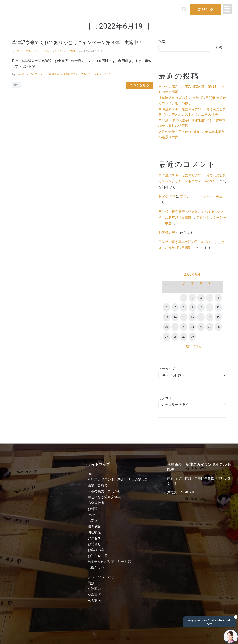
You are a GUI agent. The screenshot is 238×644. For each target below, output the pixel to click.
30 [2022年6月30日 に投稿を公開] (192, 337)
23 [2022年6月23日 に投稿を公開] (192, 327)
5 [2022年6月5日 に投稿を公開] (218, 298)
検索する (179, 639)
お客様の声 (167, 196)
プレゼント (41, 81)
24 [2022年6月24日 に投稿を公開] (201, 327)
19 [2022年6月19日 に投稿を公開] (218, 317)
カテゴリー (167, 398)
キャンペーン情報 (65, 58)
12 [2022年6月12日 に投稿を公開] (218, 307)
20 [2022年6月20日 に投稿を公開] (166, 327)
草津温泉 (54, 81)
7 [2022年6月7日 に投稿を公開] (175, 307)
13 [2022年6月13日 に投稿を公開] (166, 317)
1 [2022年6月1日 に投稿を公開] (184, 298)
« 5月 (187, 347)
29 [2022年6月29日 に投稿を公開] (184, 337)
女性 (136, 637)
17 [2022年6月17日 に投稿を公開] (201, 317)
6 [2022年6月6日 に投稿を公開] (166, 307)
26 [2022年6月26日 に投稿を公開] (218, 327)
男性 (104, 637)
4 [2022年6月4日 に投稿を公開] (210, 298)
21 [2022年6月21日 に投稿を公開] (175, 327)
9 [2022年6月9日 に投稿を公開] (192, 307)
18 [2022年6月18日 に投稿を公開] (210, 317)
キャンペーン (26, 81)
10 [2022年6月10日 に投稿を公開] (201, 307)
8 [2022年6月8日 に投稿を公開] (184, 307)
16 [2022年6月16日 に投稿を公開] (192, 317)
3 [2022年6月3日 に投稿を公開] (201, 298)
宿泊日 (32, 637)
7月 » (197, 347)
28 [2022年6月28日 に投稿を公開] (175, 337)
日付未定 (88, 638)
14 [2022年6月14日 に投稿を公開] (175, 317)
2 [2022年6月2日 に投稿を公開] (192, 298)
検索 (162, 41)
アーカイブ (167, 369)
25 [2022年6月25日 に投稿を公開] (210, 327)
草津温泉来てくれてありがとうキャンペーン (86, 81)
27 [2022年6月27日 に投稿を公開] (166, 337)
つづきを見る (139, 93)
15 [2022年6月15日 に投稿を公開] (184, 317)
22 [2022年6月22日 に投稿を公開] (184, 327)
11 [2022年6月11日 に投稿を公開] (209, 307)
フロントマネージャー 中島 (32, 58)
